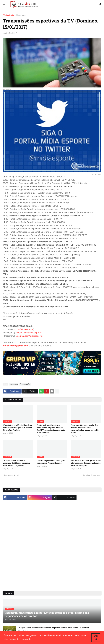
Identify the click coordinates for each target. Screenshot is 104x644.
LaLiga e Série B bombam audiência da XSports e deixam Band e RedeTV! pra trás (16, 463)
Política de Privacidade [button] (20, 639)
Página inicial (8, 15)
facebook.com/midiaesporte (28, 333)
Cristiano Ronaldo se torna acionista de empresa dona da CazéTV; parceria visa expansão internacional (51, 429)
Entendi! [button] (96, 638)
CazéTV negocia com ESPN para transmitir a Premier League (51, 462)
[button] (4, 4)
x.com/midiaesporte (24, 329)
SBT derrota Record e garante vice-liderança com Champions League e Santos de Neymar (86, 463)
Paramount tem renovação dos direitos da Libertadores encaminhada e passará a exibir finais (85, 429)
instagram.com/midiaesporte (29, 336)
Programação (25, 384)
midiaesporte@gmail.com (16, 346)
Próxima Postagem (91, 475)
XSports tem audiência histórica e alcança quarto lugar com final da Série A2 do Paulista (18, 428)
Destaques (21, 15)
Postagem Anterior (12, 475)
